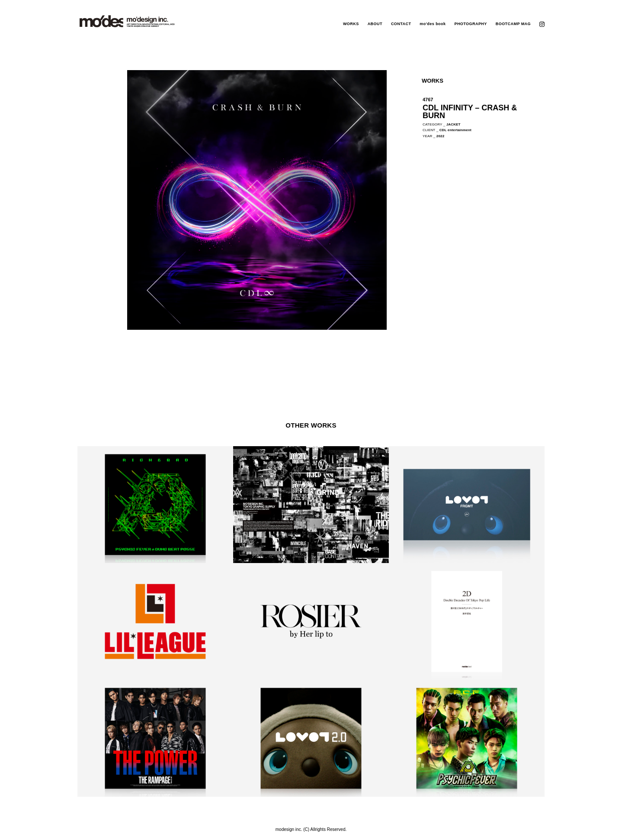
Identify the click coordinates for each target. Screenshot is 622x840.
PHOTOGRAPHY (470, 24)
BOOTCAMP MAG (513, 24)
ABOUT (375, 24)
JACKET (454, 124)
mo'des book (433, 24)
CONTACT (401, 24)
